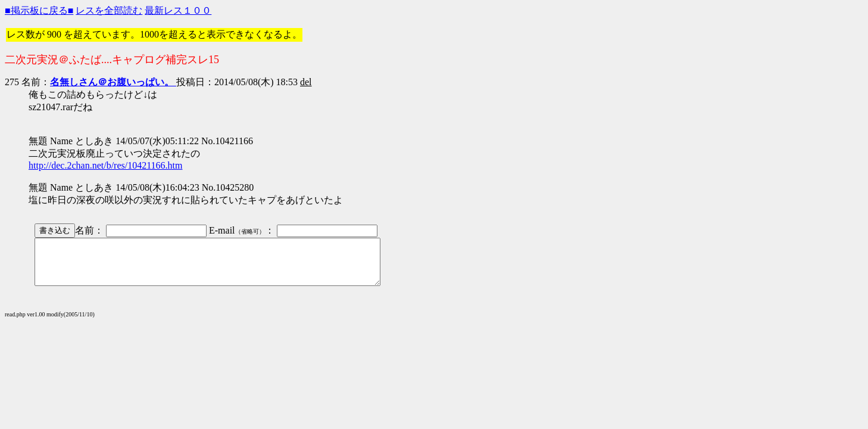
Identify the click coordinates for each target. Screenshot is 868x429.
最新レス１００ (178, 10)
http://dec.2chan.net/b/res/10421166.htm (105, 165)
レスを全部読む (109, 10)
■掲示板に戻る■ (39, 10)
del (306, 82)
